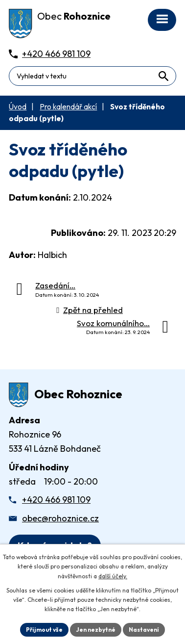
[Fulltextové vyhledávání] (92, 76)
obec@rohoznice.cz (60, 518)
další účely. (113, 576)
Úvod (18, 107)
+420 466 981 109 (56, 500)
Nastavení (144, 630)
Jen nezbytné (96, 630)
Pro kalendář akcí (68, 107)
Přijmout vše (44, 630)
